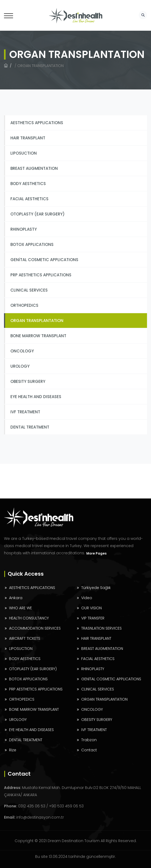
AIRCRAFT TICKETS (25, 638)
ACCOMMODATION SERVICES (35, 628)
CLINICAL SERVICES (29, 290)
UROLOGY (20, 366)
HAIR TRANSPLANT (28, 138)
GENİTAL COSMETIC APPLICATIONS (44, 260)
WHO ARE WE (21, 608)
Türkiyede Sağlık (96, 588)
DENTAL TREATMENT (30, 427)
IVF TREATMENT (25, 412)
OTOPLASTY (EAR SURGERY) (38, 214)
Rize (13, 750)
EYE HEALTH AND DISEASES (36, 397)
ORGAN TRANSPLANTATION (37, 321)
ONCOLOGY (22, 351)
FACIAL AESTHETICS (29, 199)
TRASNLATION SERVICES (101, 628)
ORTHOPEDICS (24, 305)
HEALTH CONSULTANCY (29, 618)
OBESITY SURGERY (28, 381)
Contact (89, 750)
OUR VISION (91, 608)
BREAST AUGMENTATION (34, 168)
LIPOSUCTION (24, 153)
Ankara (16, 598)
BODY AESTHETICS (28, 184)
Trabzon (89, 740)
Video (87, 598)
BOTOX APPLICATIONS (32, 244)
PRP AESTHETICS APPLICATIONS (41, 275)
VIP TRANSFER (93, 618)
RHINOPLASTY (24, 229)
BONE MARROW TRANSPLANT (38, 336)
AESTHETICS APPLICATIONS (37, 123)
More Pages (96, 553)
